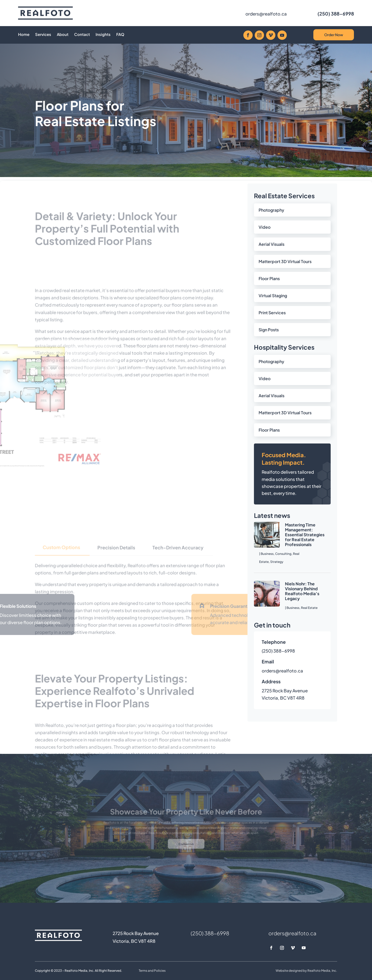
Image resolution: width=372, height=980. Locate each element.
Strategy (277, 562)
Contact (82, 35)
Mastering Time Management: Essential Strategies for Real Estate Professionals (305, 535)
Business (267, 554)
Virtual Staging (273, 296)
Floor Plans (269, 278)
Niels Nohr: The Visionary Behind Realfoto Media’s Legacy (302, 591)
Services (43, 35)
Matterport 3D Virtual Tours (285, 261)
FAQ (120, 35)
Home (24, 35)
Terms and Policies (152, 971)
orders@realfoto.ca (266, 14)
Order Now (334, 35)
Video (265, 227)
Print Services (272, 313)
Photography (271, 210)
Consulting (283, 554)
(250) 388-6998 (336, 14)
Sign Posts (269, 330)
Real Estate (309, 608)
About (63, 35)
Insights (103, 35)
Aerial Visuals (272, 244)
